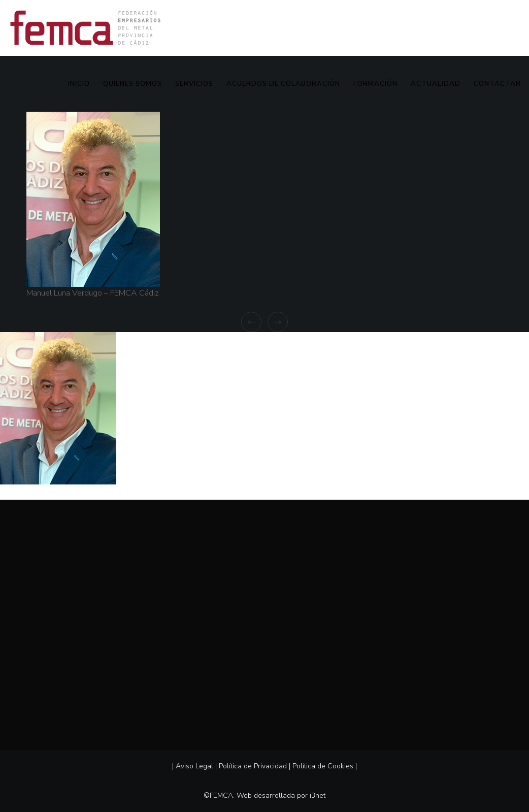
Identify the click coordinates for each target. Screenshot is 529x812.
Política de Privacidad (253, 766)
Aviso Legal (194, 766)
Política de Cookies (323, 766)
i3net (318, 795)
